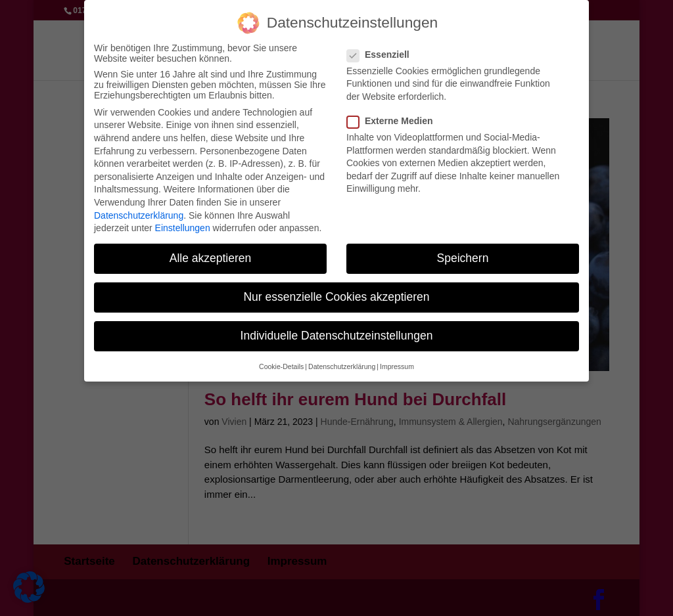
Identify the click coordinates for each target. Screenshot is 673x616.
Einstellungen (183, 220)
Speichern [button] (463, 250)
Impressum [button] (397, 359)
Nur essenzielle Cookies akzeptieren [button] (336, 289)
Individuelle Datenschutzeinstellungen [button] (337, 328)
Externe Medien (395, 113)
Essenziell (383, 47)
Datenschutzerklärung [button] (342, 359)
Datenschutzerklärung (139, 208)
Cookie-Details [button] (281, 359)
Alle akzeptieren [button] (211, 250)
